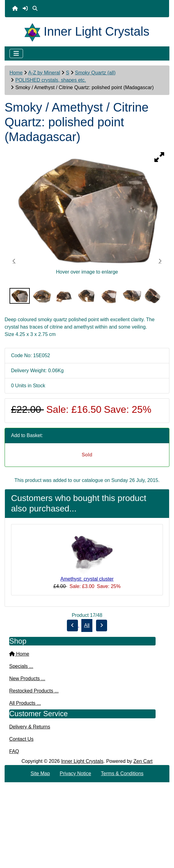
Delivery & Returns (30, 727)
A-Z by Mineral (44, 73)
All (87, 625)
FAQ (14, 751)
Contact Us (21, 739)
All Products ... (25, 703)
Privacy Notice (75, 773)
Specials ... (21, 666)
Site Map (40, 773)
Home (16, 73)
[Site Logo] (34, 31)
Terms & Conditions (122, 773)
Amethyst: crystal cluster (87, 579)
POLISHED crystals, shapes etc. (51, 80)
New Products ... (27, 679)
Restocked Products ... (34, 691)
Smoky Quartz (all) (95, 73)
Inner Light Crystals (82, 761)
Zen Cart (143, 761)
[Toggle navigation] (16, 53)
